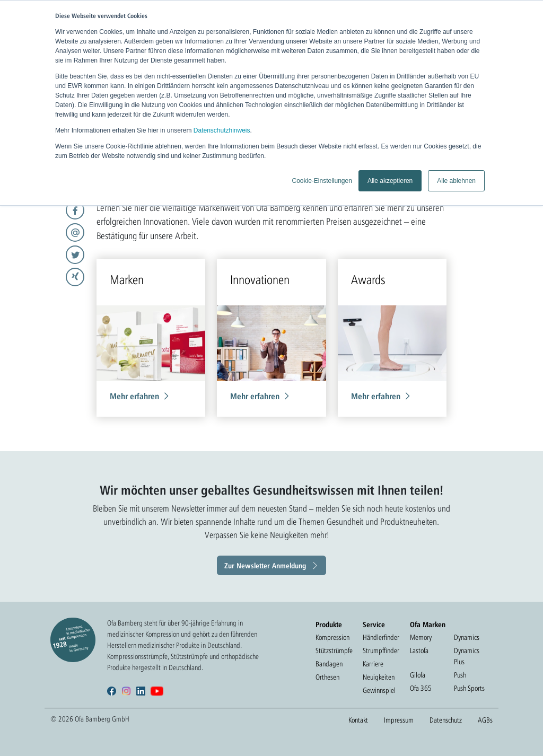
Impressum (399, 720)
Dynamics (467, 637)
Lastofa (419, 650)
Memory (421, 637)
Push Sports (469, 688)
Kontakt (358, 720)
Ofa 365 (421, 688)
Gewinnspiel (379, 690)
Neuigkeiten (379, 677)
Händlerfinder (381, 637)
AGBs (485, 720)
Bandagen (329, 664)
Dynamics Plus (467, 656)
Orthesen (327, 677)
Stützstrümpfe (334, 650)
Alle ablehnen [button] (456, 181)
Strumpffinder (381, 650)
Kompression (332, 637)
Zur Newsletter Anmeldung (265, 565)
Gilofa (418, 675)
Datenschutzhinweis (222, 130)
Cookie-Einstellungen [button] (322, 181)
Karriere (373, 664)
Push (460, 675)
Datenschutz (446, 720)
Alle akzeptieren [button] (390, 181)
